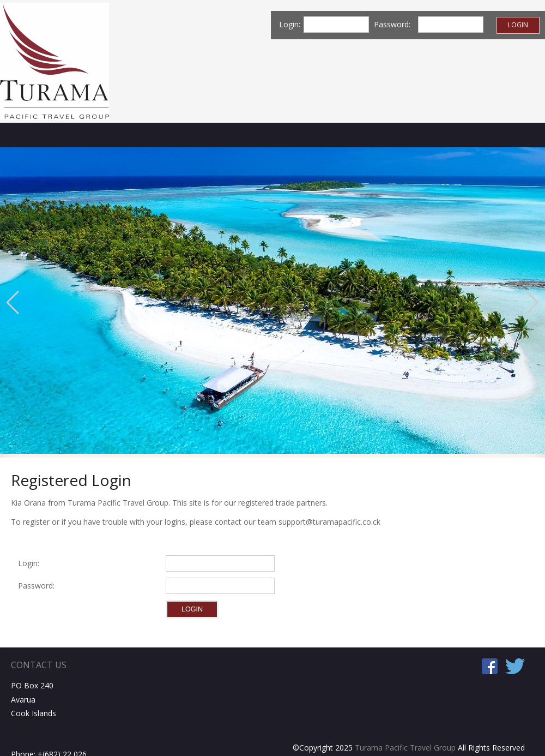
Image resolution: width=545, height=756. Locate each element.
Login (518, 25)
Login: (29, 563)
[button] (13, 303)
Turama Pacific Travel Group (405, 748)
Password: (38, 586)
